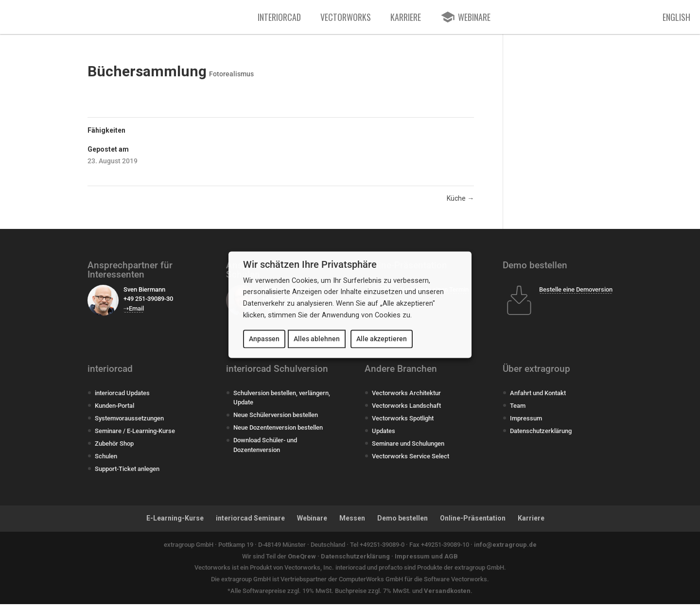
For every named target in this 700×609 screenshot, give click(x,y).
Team (518, 410)
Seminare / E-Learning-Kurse (135, 436)
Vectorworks (346, 19)
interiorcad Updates (122, 398)
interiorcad (279, 19)
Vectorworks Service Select (411, 461)
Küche (460, 203)
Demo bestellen (402, 523)
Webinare (312, 523)
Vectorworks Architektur (406, 398)
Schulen (106, 461)
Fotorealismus (231, 79)
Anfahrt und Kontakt (538, 398)
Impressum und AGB (426, 561)
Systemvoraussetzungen (129, 423)
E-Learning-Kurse (175, 523)
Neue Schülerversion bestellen (276, 420)
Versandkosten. (448, 596)
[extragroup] (201, 19)
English (676, 19)
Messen (352, 523)
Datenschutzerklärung (541, 436)
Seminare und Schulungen (408, 448)
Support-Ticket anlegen (127, 474)
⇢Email (134, 313)
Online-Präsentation (473, 523)
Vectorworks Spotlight (403, 423)
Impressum (526, 423)
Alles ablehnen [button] (317, 339)
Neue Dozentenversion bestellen (278, 432)
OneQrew (302, 561)
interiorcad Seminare (250, 523)
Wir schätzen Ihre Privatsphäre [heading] (310, 264)
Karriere (406, 19)
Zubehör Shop (114, 448)
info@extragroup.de (505, 549)
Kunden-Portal (114, 410)
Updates (384, 436)
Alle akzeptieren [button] (382, 339)
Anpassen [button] (264, 339)
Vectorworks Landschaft (406, 410)
